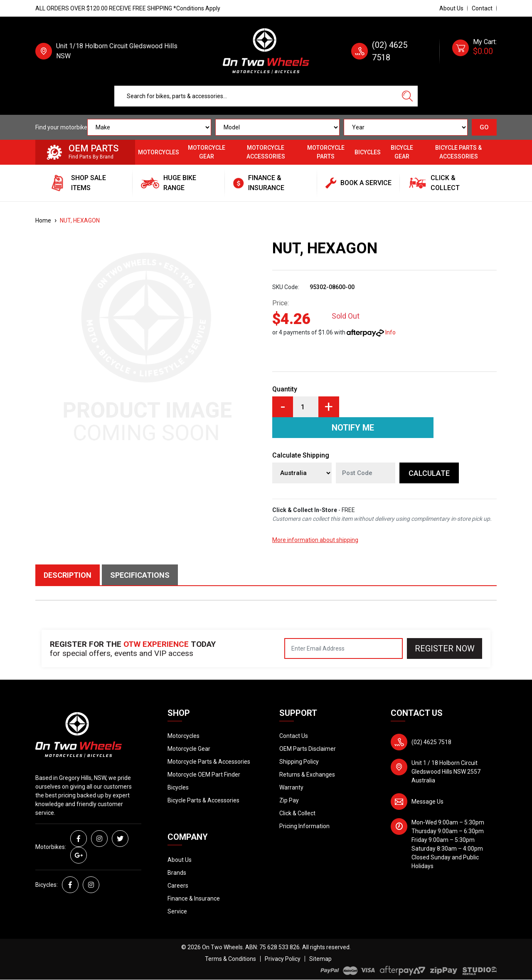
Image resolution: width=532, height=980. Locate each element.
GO (484, 127)
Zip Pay (289, 800)
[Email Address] (344, 648)
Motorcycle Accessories (266, 152)
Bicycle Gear (402, 152)
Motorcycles (159, 152)
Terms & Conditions (230, 959)
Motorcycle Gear (207, 152)
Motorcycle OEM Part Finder (204, 775)
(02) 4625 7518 (431, 742)
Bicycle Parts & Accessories (458, 152)
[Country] (302, 473)
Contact (482, 8)
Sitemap (320, 959)
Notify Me (353, 428)
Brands (177, 873)
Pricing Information (304, 826)
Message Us (427, 802)
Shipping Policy (299, 762)
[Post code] (366, 473)
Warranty (291, 787)
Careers (178, 886)
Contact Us (294, 736)
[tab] (69, 575)
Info (390, 332)
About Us (451, 8)
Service (177, 911)
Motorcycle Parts (326, 152)
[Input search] (256, 96)
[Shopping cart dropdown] (474, 51)
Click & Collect (297, 813)
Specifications (140, 575)
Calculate (429, 473)
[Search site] (407, 96)
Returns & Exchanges (307, 775)
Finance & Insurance (194, 898)
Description (68, 575)
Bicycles (368, 152)
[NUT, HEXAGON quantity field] (306, 407)
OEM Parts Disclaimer (308, 749)
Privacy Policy (283, 959)
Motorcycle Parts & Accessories (209, 762)
